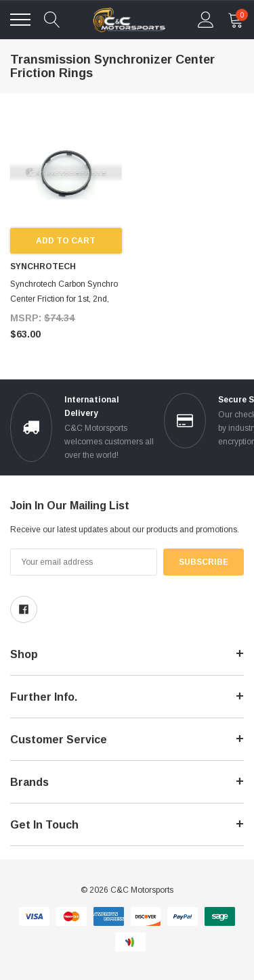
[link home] (129, 20)
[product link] (66, 173)
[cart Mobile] (236, 20)
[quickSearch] (52, 20)
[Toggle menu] (20, 20)
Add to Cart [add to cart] (66, 241)
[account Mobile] (206, 20)
